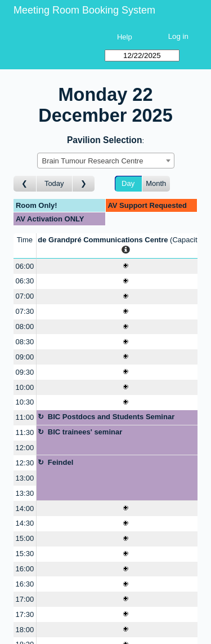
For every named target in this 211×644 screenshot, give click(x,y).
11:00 (25, 417)
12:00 (25, 448)
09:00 (25, 357)
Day (128, 183)
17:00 (25, 599)
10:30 (25, 402)
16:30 (25, 584)
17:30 (25, 614)
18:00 (25, 630)
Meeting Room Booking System (84, 10)
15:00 (25, 538)
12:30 (25, 463)
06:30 (25, 281)
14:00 (25, 508)
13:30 (25, 493)
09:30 (25, 372)
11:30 (25, 432)
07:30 (25, 311)
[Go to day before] (25, 184)
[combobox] (106, 161)
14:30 (25, 523)
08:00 (25, 327)
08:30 (25, 342)
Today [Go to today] (54, 183)
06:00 (25, 266)
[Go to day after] (84, 184)
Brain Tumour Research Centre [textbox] (93, 161)
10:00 (25, 387)
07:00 (25, 296)
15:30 (25, 554)
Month (156, 183)
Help (125, 37)
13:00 (25, 478)
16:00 (25, 569)
